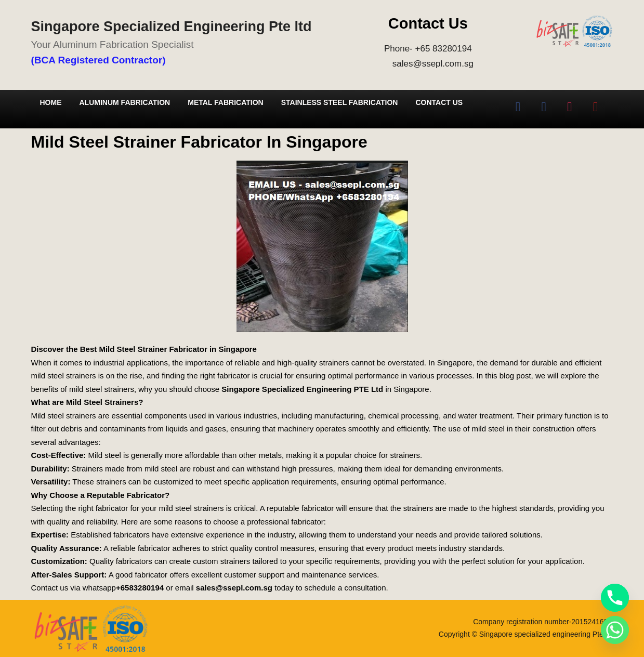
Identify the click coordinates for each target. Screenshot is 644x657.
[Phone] (615, 598)
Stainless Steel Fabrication (340, 102)
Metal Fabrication (225, 102)
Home (51, 102)
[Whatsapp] (615, 630)
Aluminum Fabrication (125, 102)
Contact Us (439, 102)
